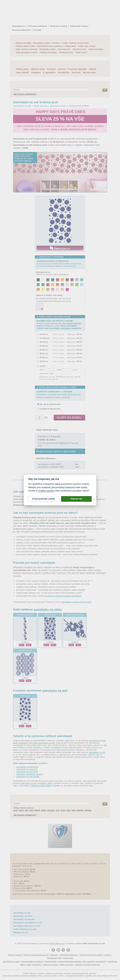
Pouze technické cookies (44, 501)
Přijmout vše (76, 501)
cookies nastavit (46, 493)
